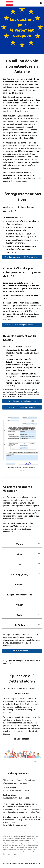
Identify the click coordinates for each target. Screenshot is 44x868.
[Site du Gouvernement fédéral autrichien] (22, 257)
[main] (22, 30)
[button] (3, 3)
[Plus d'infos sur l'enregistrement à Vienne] (22, 325)
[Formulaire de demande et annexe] (22, 401)
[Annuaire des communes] (22, 651)
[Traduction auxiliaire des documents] (22, 407)
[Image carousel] (22, 443)
